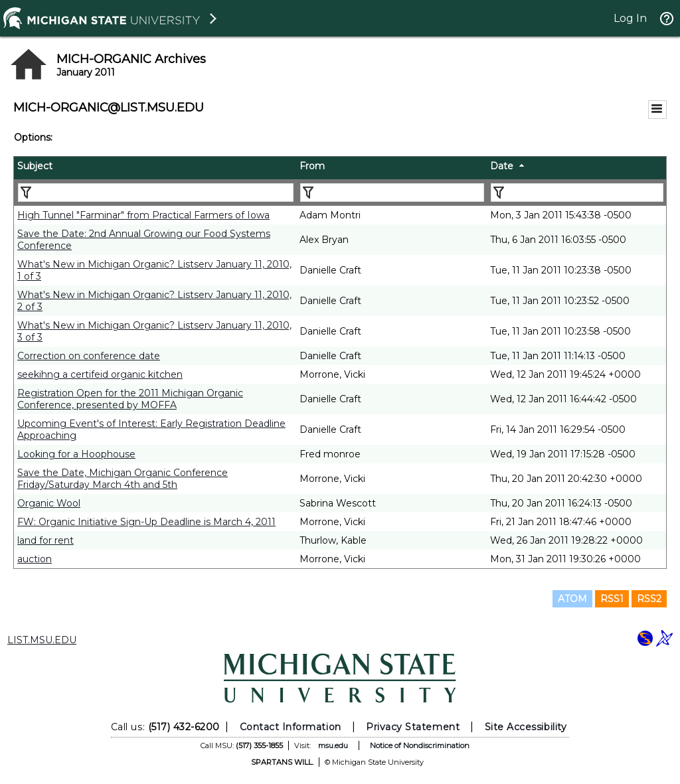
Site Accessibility (526, 727)
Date (502, 166)
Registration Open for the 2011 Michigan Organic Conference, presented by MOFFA (130, 399)
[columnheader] (155, 168)
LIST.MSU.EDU (42, 640)
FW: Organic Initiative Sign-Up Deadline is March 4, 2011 (146, 522)
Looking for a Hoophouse (76, 454)
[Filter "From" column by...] (392, 193)
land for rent (45, 540)
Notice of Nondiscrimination (420, 745)
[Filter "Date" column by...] (577, 193)
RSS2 (649, 599)
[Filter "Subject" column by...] (156, 193)
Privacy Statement (413, 727)
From (312, 166)
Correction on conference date (89, 356)
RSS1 (612, 599)
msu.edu (333, 745)
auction (35, 559)
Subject (35, 166)
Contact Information (291, 727)
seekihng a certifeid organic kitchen (100, 374)
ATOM (572, 599)
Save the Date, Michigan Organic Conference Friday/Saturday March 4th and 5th (123, 479)
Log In (630, 18)
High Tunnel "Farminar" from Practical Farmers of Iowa (143, 215)
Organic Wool (49, 503)
